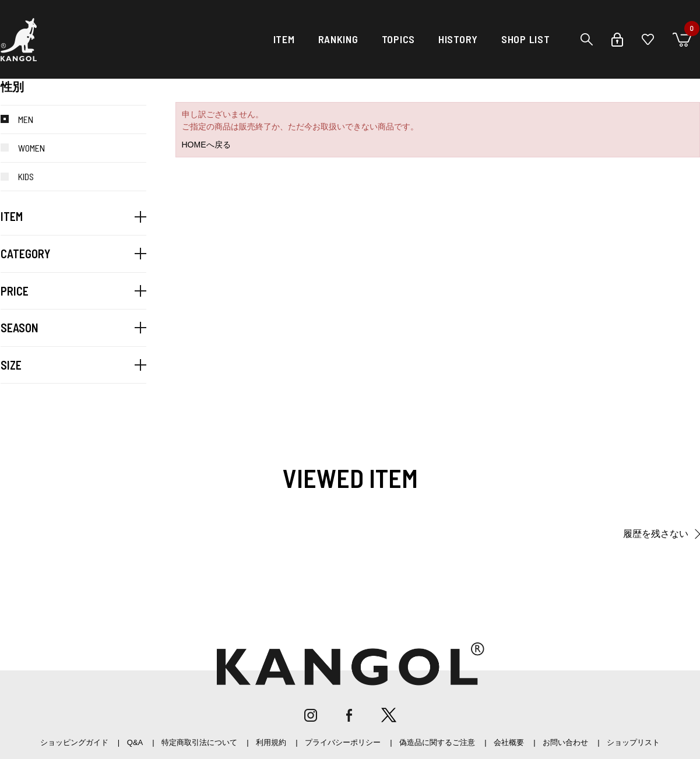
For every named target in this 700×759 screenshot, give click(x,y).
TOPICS (398, 39)
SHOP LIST (525, 39)
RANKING (338, 39)
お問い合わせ (565, 742)
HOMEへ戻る (206, 145)
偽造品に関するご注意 (437, 742)
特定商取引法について (199, 742)
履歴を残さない (656, 534)
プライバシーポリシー (343, 742)
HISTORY (458, 39)
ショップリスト (633, 742)
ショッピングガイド (74, 742)
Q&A (135, 742)
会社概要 (509, 742)
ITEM (284, 39)
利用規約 (271, 742)
